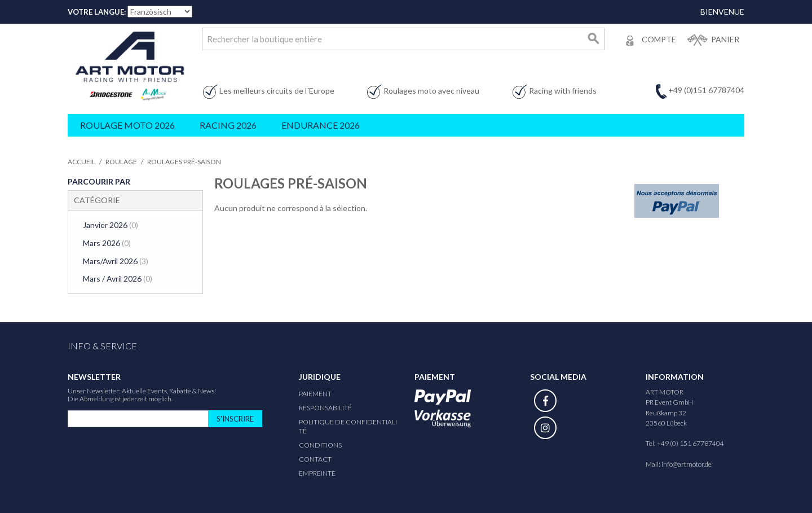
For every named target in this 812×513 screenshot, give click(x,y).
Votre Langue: (97, 12)
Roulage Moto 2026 (127, 125)
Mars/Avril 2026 (115, 260)
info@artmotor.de (687, 462)
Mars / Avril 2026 (117, 277)
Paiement (315, 392)
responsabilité (325, 406)
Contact (315, 457)
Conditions (320, 443)
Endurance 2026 (321, 125)
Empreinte (317, 472)
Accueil (81, 162)
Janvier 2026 (110, 225)
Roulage (121, 162)
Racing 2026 (228, 125)
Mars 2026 (106, 242)
